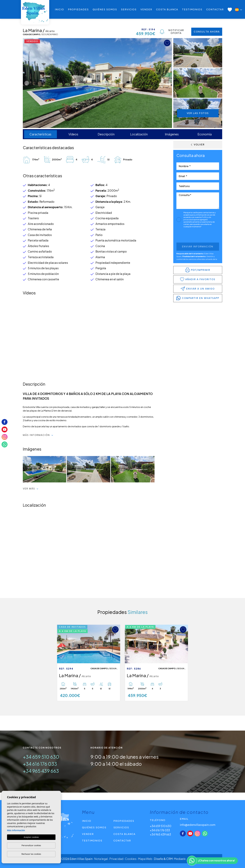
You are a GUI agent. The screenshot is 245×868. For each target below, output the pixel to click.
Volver (198, 145)
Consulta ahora (207, 32)
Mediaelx (180, 859)
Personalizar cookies (31, 845)
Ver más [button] (31, 489)
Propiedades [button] (78, 9)
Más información (38, 435)
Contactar (215, 9)
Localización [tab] (139, 134)
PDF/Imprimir (198, 270)
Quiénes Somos (105, 9)
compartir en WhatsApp (198, 298)
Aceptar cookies (31, 837)
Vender (146, 9)
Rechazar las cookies (31, 854)
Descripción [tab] (106, 134)
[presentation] (193, 236)
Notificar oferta (172, 32)
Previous (26, 83)
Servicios (129, 9)
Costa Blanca (167, 9)
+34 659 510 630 (41, 757)
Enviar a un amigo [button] (198, 289)
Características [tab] (40, 134)
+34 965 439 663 (41, 771)
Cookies (131, 859)
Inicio (59, 9)
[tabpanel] (89, 663)
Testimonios (192, 9)
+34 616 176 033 (40, 764)
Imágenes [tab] (172, 134)
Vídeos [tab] (73, 134)
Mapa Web (145, 859)
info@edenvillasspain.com (198, 825)
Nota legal (101, 859)
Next (169, 83)
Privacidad (116, 859)
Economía (205, 134)
